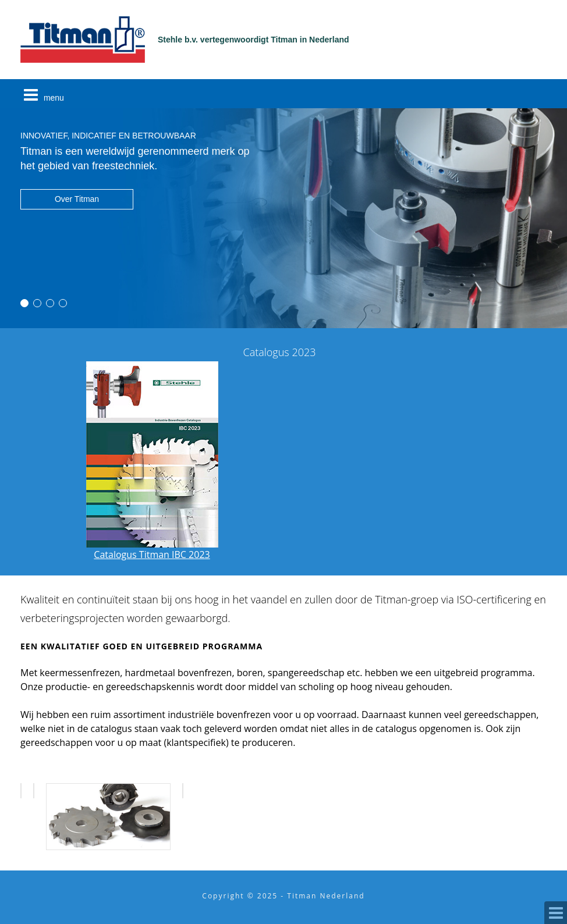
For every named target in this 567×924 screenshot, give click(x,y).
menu (42, 95)
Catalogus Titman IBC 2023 (152, 548)
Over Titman (77, 199)
